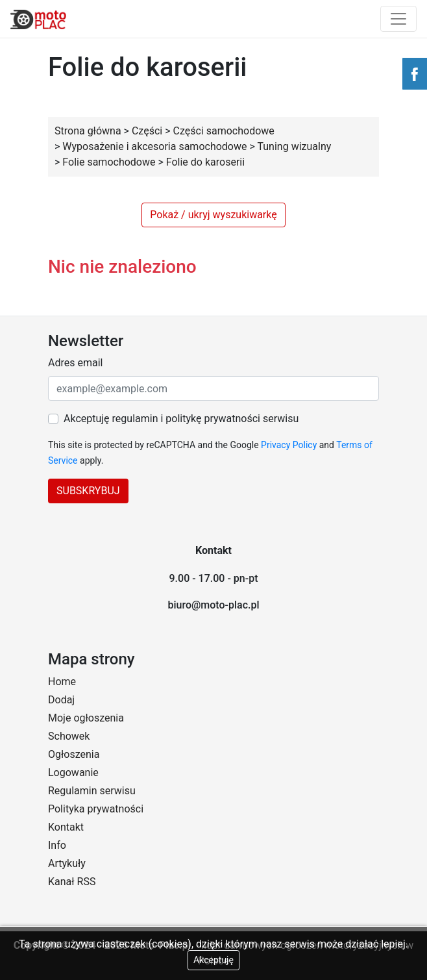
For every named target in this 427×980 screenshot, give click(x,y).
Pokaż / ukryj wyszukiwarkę (213, 215)
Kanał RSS (72, 882)
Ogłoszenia (74, 754)
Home (62, 682)
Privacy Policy (289, 445)
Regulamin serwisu (92, 791)
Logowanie (73, 773)
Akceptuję (213, 960)
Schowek (69, 736)
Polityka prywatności (96, 809)
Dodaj (61, 700)
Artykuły (67, 863)
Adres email (75, 363)
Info (57, 845)
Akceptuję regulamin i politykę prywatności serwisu (181, 419)
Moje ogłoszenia (86, 718)
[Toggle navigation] (398, 19)
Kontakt (66, 827)
